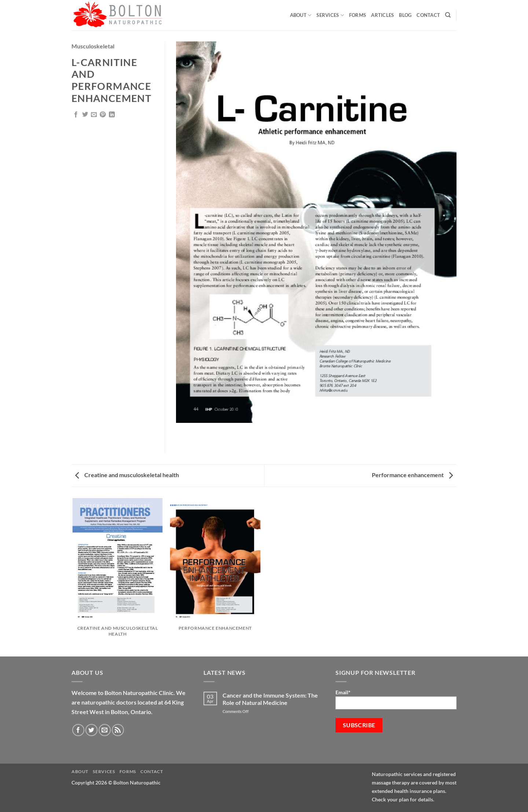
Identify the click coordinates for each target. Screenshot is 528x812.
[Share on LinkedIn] (112, 115)
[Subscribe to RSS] (118, 730)
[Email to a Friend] (94, 115)
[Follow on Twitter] (91, 730)
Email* (396, 699)
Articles (382, 15)
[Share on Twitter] (85, 115)
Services (330, 15)
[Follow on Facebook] (78, 730)
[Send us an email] (105, 730)
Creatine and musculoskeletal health (127, 475)
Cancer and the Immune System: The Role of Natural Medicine (270, 699)
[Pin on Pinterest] (103, 115)
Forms (357, 15)
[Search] (448, 15)
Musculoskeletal (93, 46)
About (301, 15)
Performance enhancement (412, 475)
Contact (428, 15)
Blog (405, 15)
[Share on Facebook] (76, 115)
